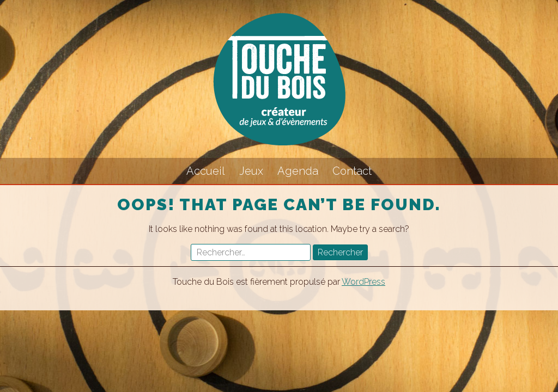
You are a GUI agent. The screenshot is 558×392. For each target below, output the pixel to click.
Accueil (206, 171)
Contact (352, 171)
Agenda (298, 171)
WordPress (363, 282)
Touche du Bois (279, 79)
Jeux (251, 171)
